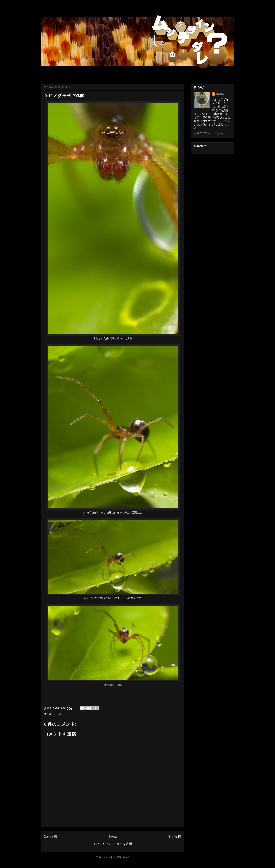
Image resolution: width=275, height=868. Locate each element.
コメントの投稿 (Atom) (116, 857)
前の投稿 (175, 837)
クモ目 (57, 714)
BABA (220, 94)
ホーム (113, 837)
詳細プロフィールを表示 (209, 133)
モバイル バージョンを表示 (113, 844)
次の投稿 (50, 837)
